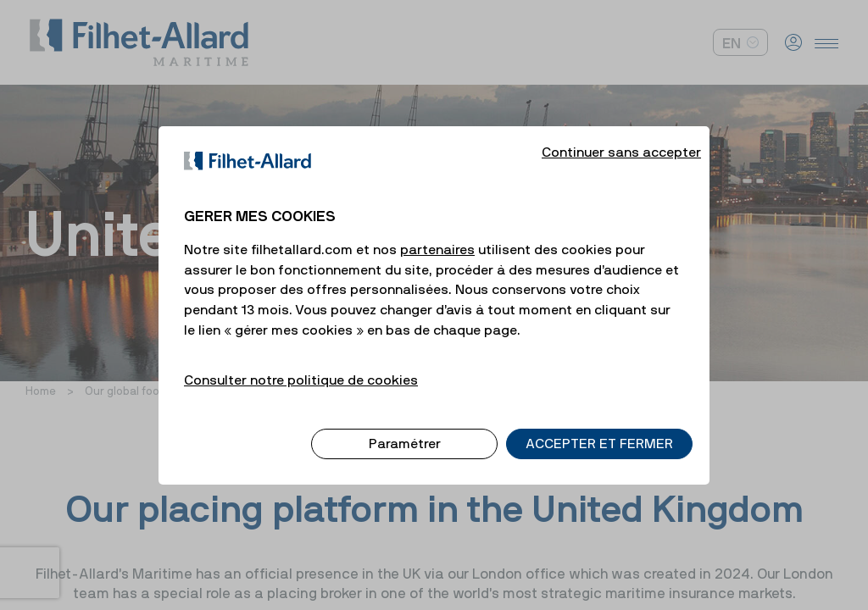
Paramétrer (405, 430)
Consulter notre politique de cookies (301, 365)
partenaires (437, 235)
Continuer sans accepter (621, 137)
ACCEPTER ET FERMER (599, 430)
